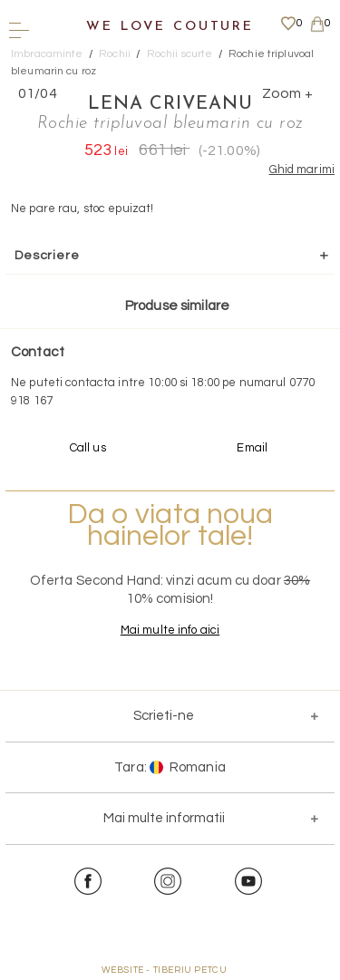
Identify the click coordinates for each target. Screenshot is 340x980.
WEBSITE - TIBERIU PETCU (165, 970)
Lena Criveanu (170, 104)
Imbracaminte (47, 54)
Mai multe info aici (170, 630)
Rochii (115, 54)
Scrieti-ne (164, 716)
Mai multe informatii (164, 818)
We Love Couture (170, 27)
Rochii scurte (180, 54)
